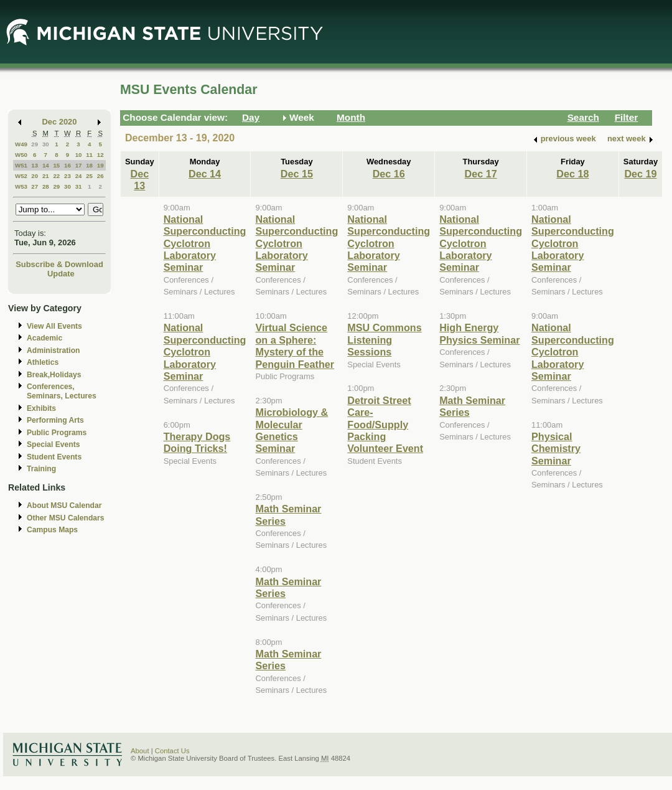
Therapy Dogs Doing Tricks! (197, 442)
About (140, 751)
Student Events (54, 457)
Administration (53, 350)
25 (89, 176)
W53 (21, 186)
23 (68, 176)
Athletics (43, 362)
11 (89, 155)
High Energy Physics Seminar (479, 333)
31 (79, 186)
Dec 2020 (60, 122)
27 (35, 186)
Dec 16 (389, 174)
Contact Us (172, 751)
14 (46, 165)
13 (35, 165)
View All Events (54, 326)
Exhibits (41, 408)
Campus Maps (52, 530)
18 (89, 165)
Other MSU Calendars (66, 518)
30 (46, 144)
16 (68, 165)
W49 (21, 144)
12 (100, 155)
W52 (21, 176)
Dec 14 (205, 174)
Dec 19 (640, 174)
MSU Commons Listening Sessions (384, 340)
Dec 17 (481, 174)
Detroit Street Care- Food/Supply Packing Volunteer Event (385, 425)
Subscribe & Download (59, 264)
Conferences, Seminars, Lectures (62, 391)
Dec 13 (139, 180)
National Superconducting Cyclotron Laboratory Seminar (205, 243)
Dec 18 (572, 174)
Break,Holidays (54, 375)
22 (56, 176)
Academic (44, 338)
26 (100, 176)
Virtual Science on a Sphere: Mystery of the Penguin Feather (295, 346)
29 (35, 144)
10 (79, 155)
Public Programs (57, 433)
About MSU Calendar (64, 506)
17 (79, 165)
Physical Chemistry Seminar (556, 449)
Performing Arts (55, 420)
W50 (21, 155)
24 (79, 176)
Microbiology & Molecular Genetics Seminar (292, 430)
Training (41, 469)
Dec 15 (297, 174)
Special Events (53, 444)
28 (46, 186)
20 (35, 176)
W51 (21, 165)
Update (61, 274)
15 (56, 165)
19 (100, 165)
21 (46, 176)
